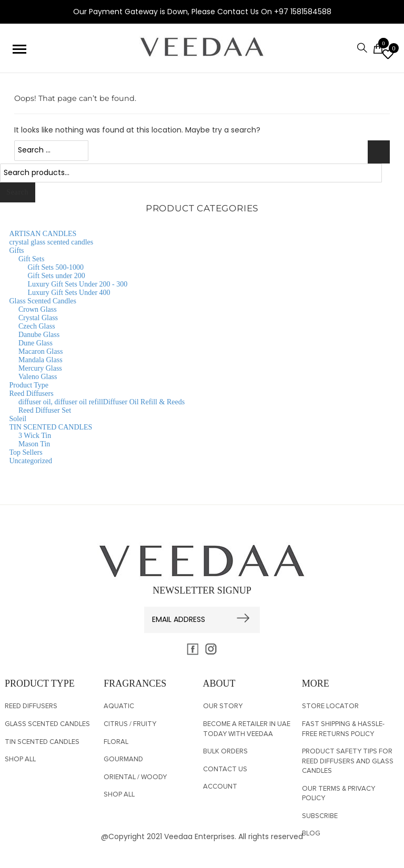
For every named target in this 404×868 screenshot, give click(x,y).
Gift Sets (31, 259)
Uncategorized (31, 461)
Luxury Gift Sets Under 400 (69, 293)
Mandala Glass (41, 360)
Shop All (20, 759)
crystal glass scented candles (52, 242)
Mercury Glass (40, 368)
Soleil (18, 419)
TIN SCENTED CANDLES (51, 427)
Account (220, 787)
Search (17, 192)
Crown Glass (38, 309)
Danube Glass (39, 335)
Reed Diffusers (32, 394)
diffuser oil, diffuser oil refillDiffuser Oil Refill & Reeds (102, 402)
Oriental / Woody (135, 777)
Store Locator (330, 706)
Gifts (17, 251)
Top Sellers (26, 452)
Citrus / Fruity (130, 724)
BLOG (311, 834)
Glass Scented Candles (43, 301)
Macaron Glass (41, 351)
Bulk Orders (225, 752)
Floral (116, 742)
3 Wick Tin (35, 436)
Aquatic (119, 706)
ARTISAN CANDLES (43, 234)
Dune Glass (36, 343)
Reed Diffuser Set (45, 410)
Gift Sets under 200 (57, 276)
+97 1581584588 (303, 12)
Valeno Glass (38, 377)
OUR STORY (223, 706)
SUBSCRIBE (320, 816)
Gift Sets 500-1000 (56, 267)
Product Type (29, 385)
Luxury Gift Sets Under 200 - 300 (78, 284)
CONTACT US (225, 769)
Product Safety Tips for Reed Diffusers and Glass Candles (348, 761)
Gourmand (123, 759)
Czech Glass (37, 326)
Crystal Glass (38, 318)
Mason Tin (34, 444)
